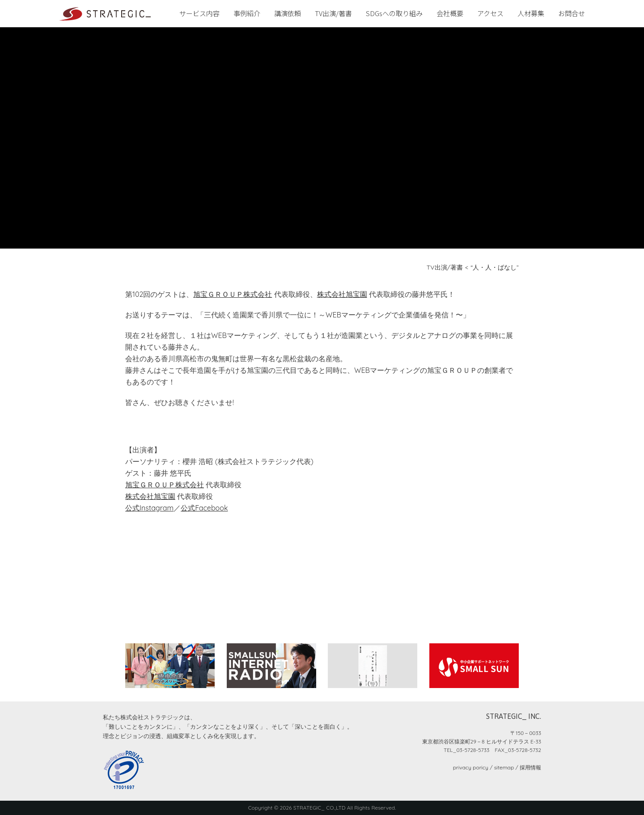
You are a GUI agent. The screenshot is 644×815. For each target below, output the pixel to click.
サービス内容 (199, 13)
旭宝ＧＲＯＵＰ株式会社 (233, 294)
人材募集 (531, 13)
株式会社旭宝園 (342, 294)
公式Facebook (204, 508)
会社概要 (450, 13)
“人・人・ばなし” (495, 267)
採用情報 (530, 767)
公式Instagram (149, 508)
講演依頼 (288, 13)
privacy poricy (471, 767)
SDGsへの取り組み (394, 13)
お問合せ (572, 13)
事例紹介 (247, 13)
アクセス (490, 13)
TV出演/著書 (333, 13)
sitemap (504, 767)
